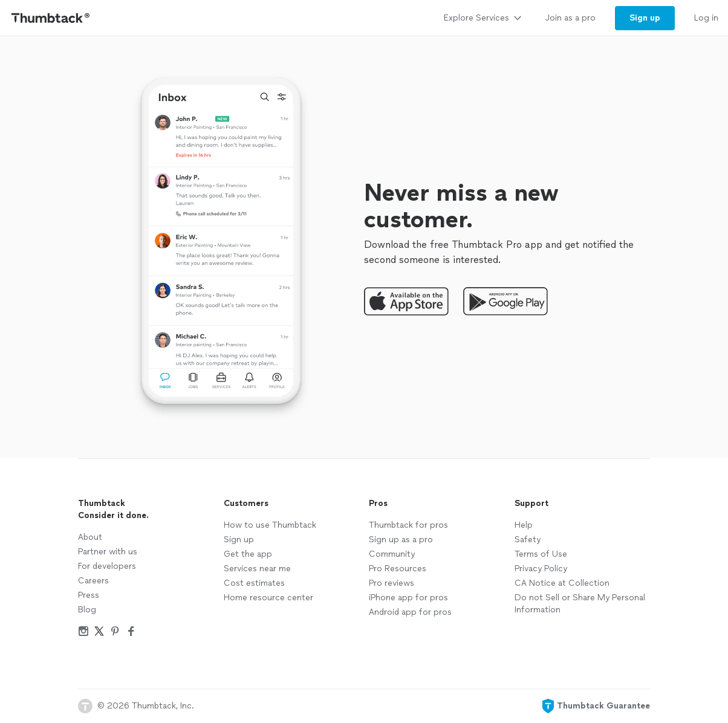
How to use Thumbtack (270, 525)
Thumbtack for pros (408, 525)
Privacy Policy (541, 569)
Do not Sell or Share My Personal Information (580, 604)
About (90, 537)
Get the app (248, 554)
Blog (87, 610)
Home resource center (268, 598)
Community (392, 554)
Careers (93, 581)
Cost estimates (254, 583)
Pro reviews (392, 583)
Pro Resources (398, 569)
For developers (107, 566)
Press (89, 595)
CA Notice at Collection (562, 583)
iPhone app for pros (408, 598)
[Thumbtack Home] (51, 18)
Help (524, 525)
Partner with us (108, 552)
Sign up (239, 540)
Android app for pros (410, 612)
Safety (528, 540)
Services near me (257, 569)
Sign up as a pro (401, 540)
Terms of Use (541, 554)
